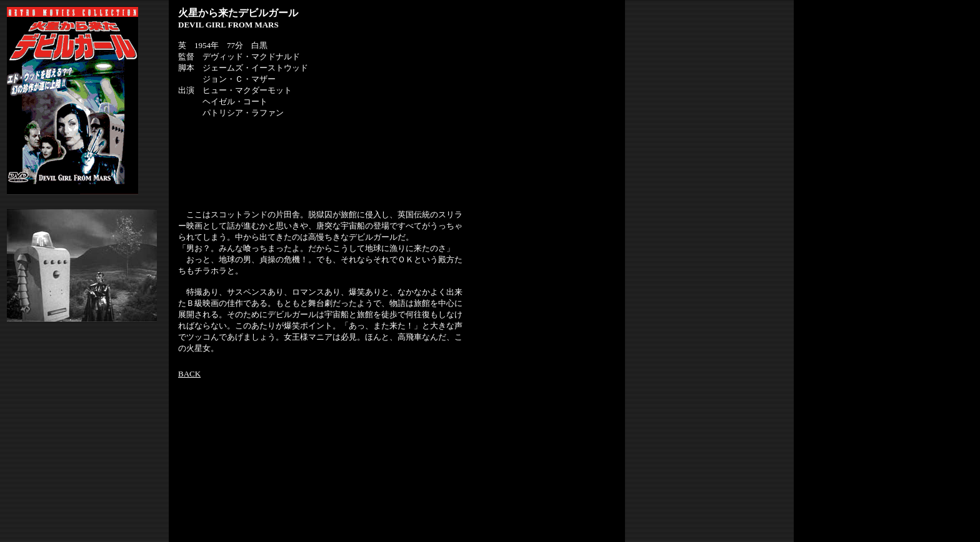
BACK (189, 374)
